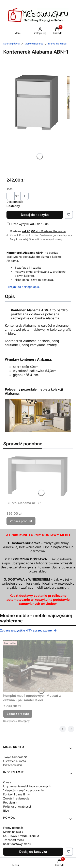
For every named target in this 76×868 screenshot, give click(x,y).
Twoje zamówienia (15, 757)
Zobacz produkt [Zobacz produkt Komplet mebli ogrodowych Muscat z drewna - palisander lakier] (18, 714)
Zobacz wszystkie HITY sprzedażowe (28, 630)
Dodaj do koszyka (35, 215)
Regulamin (10, 802)
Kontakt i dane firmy (17, 794)
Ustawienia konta (15, 761)
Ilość (10, 189)
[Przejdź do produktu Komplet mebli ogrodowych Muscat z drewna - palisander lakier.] (38, 666)
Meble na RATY (13, 832)
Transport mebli (14, 840)
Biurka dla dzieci (58, 44)
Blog (6, 810)
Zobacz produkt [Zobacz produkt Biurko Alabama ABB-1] (21, 521)
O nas (7, 782)
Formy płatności (14, 828)
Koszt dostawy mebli (17, 844)
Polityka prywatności (17, 806)
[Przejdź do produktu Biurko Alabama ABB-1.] (38, 476)
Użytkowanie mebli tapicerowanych (27, 786)
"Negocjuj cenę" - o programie (23, 790)
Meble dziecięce (34, 44)
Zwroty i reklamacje (16, 798)
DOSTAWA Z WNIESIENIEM (21, 836)
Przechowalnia (13, 765)
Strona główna (11, 44)
